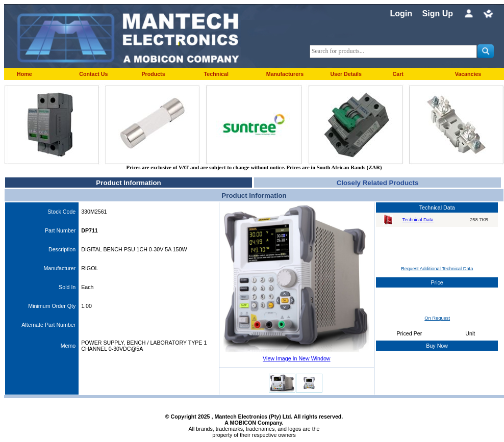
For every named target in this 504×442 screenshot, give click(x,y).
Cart (398, 74)
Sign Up (438, 14)
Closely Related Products (378, 183)
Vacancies (468, 74)
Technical (216, 74)
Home (24, 74)
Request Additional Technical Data (437, 269)
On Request (437, 318)
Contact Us (93, 74)
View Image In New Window (296, 358)
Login (401, 14)
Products (153, 74)
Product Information (128, 183)
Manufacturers (285, 74)
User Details (346, 74)
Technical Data (418, 220)
